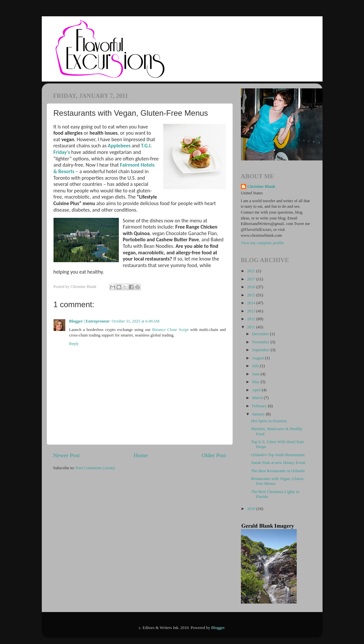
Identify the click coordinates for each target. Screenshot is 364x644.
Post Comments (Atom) (95, 468)
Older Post (214, 455)
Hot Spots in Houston (269, 421)
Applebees (119, 146)
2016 (252, 287)
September (261, 350)
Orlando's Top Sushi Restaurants (278, 455)
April (257, 390)
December (261, 334)
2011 (252, 327)
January (259, 414)
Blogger (218, 628)
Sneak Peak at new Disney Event (278, 463)
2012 (252, 319)
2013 (252, 311)
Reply (74, 344)
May (256, 382)
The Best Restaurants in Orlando (278, 471)
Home (141, 455)
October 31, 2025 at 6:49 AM (136, 321)
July (256, 366)
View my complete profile (262, 243)
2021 (252, 271)
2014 (252, 303)
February (260, 406)
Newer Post (67, 455)
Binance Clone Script (170, 330)
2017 (252, 279)
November (261, 342)
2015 (252, 295)
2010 (252, 509)
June (256, 374)
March (258, 398)
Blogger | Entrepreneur (90, 321)
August (259, 358)
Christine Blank (261, 187)
